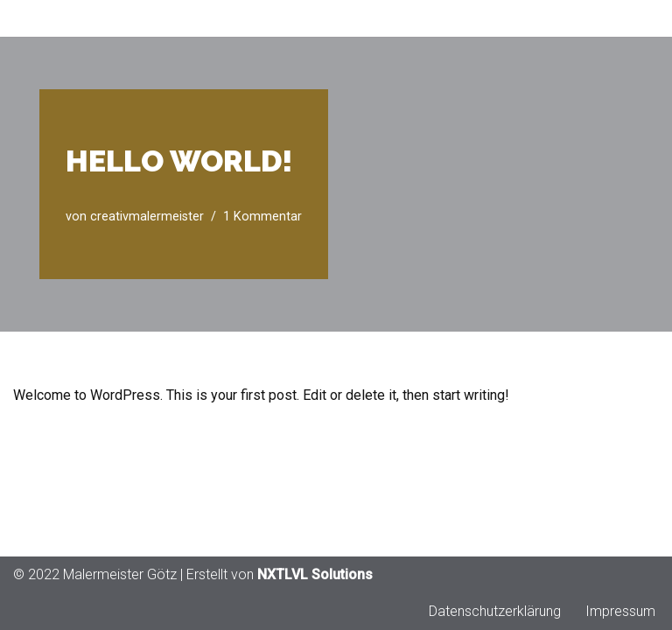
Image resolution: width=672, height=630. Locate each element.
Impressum (620, 611)
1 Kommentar (262, 217)
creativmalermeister (147, 217)
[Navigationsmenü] (638, 18)
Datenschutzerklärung (495, 611)
